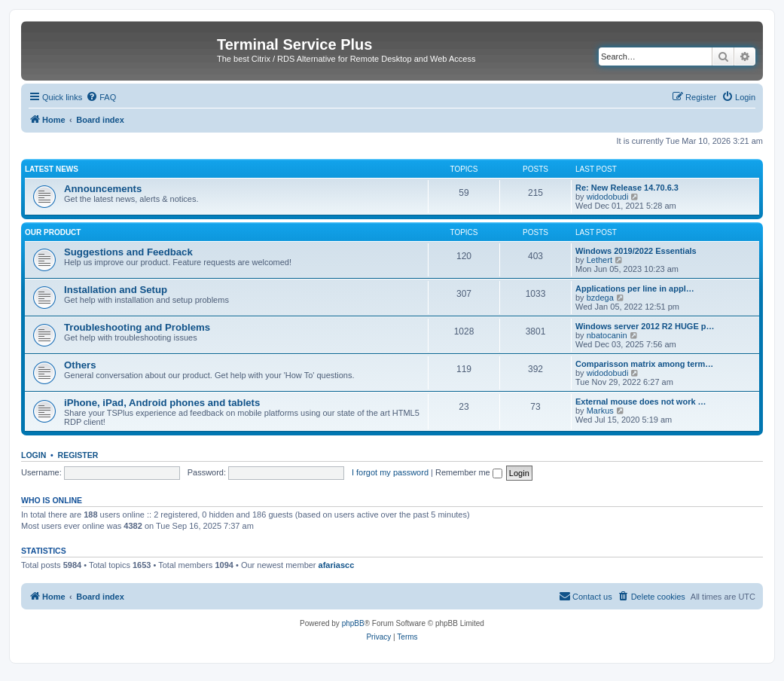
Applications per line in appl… (635, 289)
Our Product (53, 232)
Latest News (52, 169)
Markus (600, 411)
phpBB (353, 623)
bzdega (600, 298)
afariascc (337, 565)
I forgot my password (390, 472)
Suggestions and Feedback (128, 252)
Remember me (469, 472)
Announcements (103, 189)
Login (34, 455)
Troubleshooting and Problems (137, 327)
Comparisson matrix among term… (644, 364)
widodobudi (608, 197)
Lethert (599, 260)
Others (80, 365)
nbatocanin (607, 335)
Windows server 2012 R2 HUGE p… (645, 326)
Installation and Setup (116, 290)
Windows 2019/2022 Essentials (636, 251)
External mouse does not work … (641, 402)
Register (78, 455)
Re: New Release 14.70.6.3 (627, 188)
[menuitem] (101, 97)
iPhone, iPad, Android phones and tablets (162, 403)
